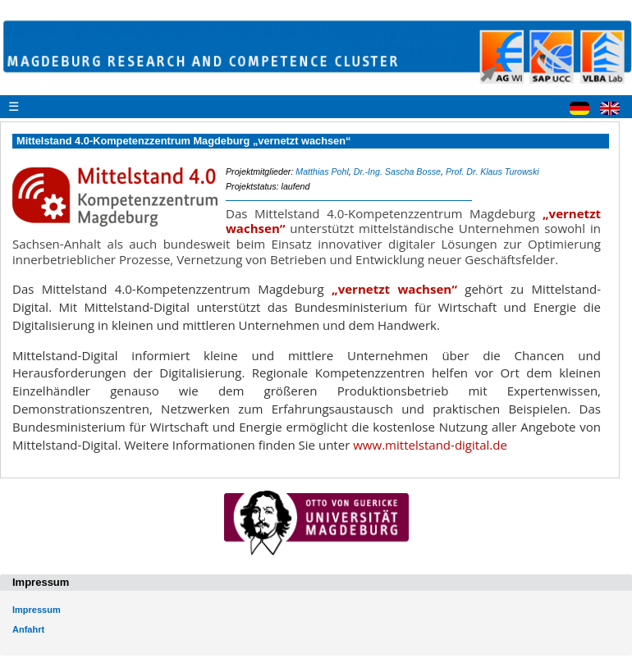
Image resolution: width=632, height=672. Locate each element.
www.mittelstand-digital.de (430, 445)
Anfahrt (28, 629)
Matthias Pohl (322, 171)
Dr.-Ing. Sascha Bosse (397, 171)
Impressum (37, 610)
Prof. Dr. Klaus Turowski (492, 171)
